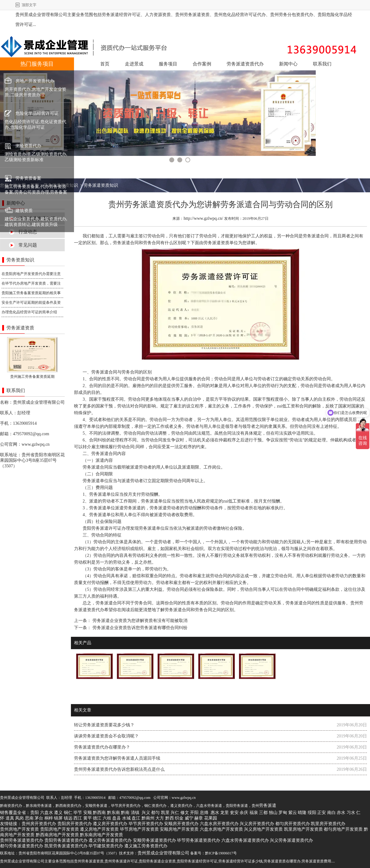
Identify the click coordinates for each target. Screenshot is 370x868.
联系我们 (322, 64)
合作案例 (202, 64)
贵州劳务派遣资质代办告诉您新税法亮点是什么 (119, 769)
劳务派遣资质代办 (245, 64)
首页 (105, 64)
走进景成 (134, 64)
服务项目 (168, 64)
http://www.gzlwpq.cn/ (203, 218)
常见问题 (28, 245)
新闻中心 (288, 64)
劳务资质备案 (28, 178)
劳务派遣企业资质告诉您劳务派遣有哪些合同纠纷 (139, 628)
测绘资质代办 (28, 146)
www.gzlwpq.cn (36, 444)
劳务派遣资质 (216, 243)
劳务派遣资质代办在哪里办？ (102, 747)
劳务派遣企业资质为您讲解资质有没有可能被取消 (139, 621)
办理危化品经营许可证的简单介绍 (29, 312)
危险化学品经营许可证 (37, 113)
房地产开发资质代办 (35, 81)
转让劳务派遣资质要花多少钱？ (104, 725)
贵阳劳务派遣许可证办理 (106, 528)
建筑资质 (24, 211)
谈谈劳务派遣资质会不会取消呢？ (106, 736)
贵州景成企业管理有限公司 (39, 402)
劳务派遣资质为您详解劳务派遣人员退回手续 (117, 758)
